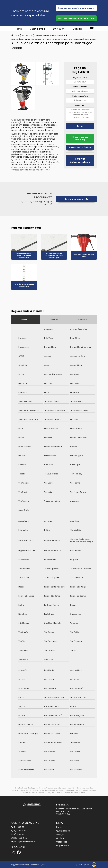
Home (18, 29)
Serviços (58, 29)
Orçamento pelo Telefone (80, 148)
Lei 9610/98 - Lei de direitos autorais (72, 793)
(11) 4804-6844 (19, 827)
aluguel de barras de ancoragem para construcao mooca (70, 39)
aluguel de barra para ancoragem (26, 39)
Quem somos (37, 29)
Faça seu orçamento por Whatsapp (76, 18)
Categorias (27, 36)
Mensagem (80, 106)
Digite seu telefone (80, 96)
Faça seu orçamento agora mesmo (76, 8)
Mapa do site (63, 846)
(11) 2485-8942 (19, 831)
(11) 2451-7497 (18, 835)
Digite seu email (80, 87)
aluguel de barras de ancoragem (50, 36)
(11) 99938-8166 (19, 838)
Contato (78, 29)
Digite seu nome (80, 78)
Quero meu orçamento (76, 199)
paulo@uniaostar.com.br (23, 842)
